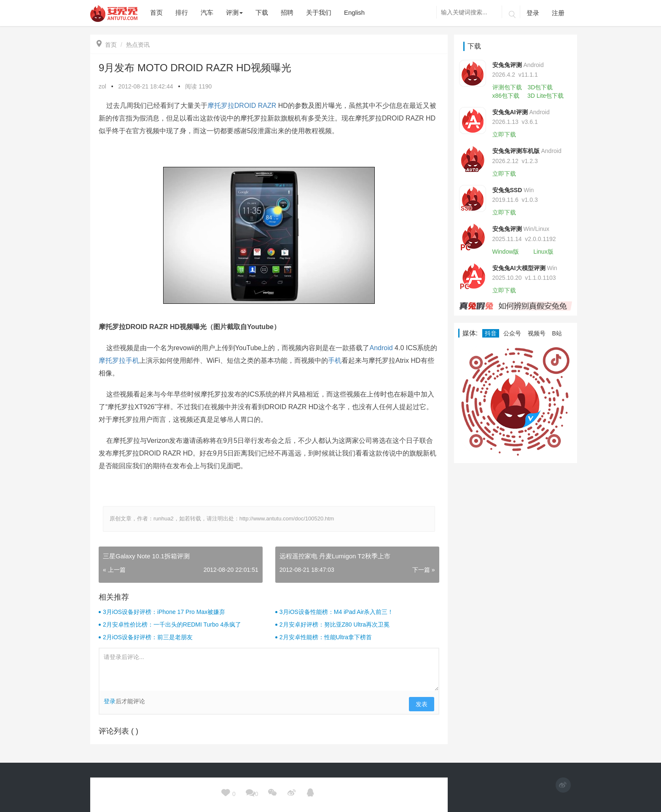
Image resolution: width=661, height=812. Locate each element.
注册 (558, 13)
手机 (335, 360)
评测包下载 (507, 87)
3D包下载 (540, 87)
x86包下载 (506, 96)
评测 (234, 12)
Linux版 (543, 252)
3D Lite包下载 (545, 96)
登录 (533, 13)
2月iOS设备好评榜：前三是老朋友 (148, 637)
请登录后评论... (269, 670)
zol (102, 86)
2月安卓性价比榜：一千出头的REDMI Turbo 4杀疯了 (172, 624)
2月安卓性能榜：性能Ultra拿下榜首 (326, 637)
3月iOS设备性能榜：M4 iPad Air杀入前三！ (337, 612)
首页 (107, 45)
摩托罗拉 (221, 106)
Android (381, 348)
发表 (422, 704)
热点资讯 (138, 45)
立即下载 (504, 134)
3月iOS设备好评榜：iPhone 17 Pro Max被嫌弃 (164, 612)
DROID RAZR (255, 106)
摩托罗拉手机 (119, 360)
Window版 (506, 252)
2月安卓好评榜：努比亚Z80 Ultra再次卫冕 (335, 624)
